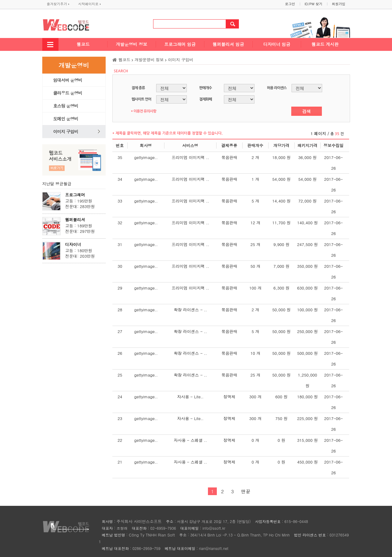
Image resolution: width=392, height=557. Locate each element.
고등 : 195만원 (79, 201)
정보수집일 (334, 145)
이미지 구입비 (66, 131)
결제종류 (229, 145)
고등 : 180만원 (79, 251)
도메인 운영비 (66, 119)
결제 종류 (138, 88)
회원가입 (339, 4)
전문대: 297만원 (80, 231)
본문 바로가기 (0, 0)
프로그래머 (75, 195)
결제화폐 (206, 99)
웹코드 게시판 (325, 44)
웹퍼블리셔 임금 (228, 44)
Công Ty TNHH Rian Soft (152, 535)
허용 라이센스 (277, 88)
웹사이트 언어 (141, 99)
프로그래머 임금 (180, 44)
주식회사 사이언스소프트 (139, 521)
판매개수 (206, 88)
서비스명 (190, 145)
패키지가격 (307, 145)
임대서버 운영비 (68, 80)
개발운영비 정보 (132, 44)
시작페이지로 (90, 4)
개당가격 (281, 145)
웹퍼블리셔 (75, 220)
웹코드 (83, 44)
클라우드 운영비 (68, 93)
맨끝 (246, 491)
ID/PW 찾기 (314, 4)
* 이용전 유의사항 (143, 111)
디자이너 (73, 244)
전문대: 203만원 (80, 256)
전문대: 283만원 (80, 207)
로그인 (290, 4)
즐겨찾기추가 (58, 4)
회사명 (146, 145)
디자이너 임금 (277, 44)
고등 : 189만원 (79, 226)
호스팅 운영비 (66, 106)
